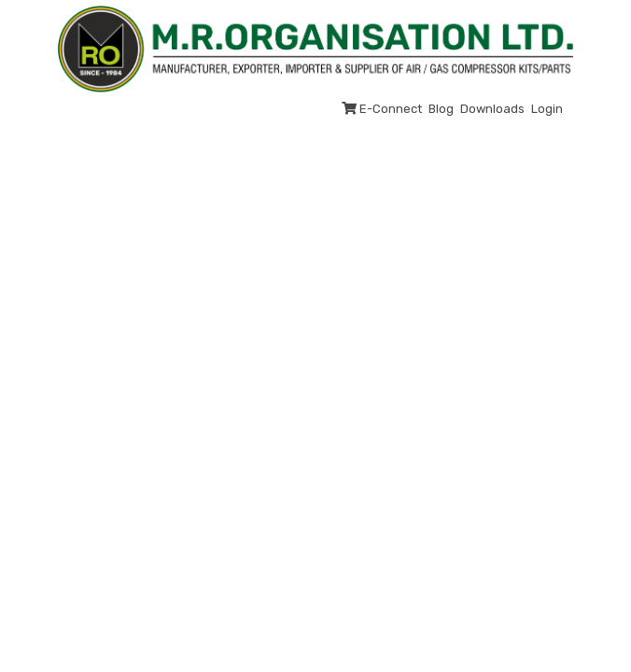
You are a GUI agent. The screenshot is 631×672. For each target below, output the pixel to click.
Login (547, 109)
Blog (441, 109)
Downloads (492, 109)
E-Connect (382, 109)
